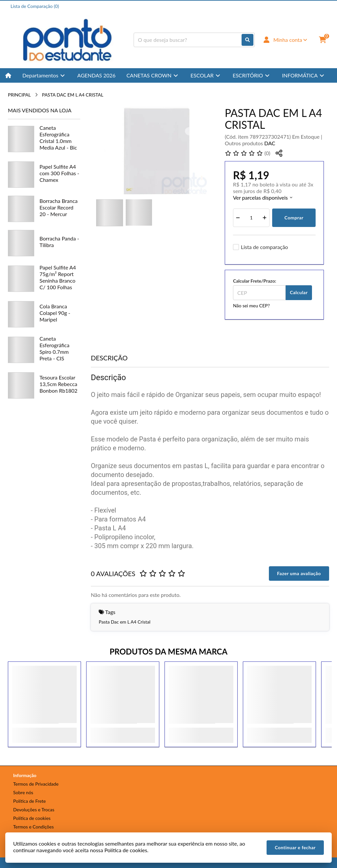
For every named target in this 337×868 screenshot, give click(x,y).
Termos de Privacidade (36, 784)
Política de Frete (29, 801)
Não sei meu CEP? (251, 306)
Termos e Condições (33, 827)
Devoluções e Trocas (34, 810)
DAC (270, 143)
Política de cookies (32, 818)
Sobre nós (23, 792)
